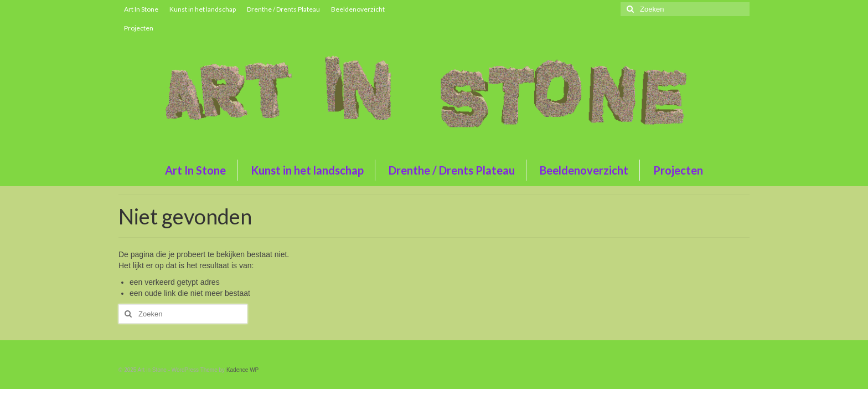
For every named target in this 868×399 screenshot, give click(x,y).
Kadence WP (242, 370)
